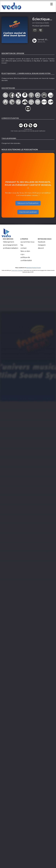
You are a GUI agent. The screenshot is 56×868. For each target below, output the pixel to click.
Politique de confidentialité (26, 260)
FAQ (22, 246)
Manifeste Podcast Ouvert (33, 268)
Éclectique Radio (42, 23)
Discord (41, 249)
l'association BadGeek (17, 271)
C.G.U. (23, 255)
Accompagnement (10, 246)
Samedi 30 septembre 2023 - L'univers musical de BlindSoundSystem (45, 40)
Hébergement (9, 243)
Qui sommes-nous (27, 243)
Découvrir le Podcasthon (28, 204)
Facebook (42, 243)
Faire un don (25, 252)
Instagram (42, 246)
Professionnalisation (11, 249)
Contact (24, 249)
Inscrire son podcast (28, 213)
